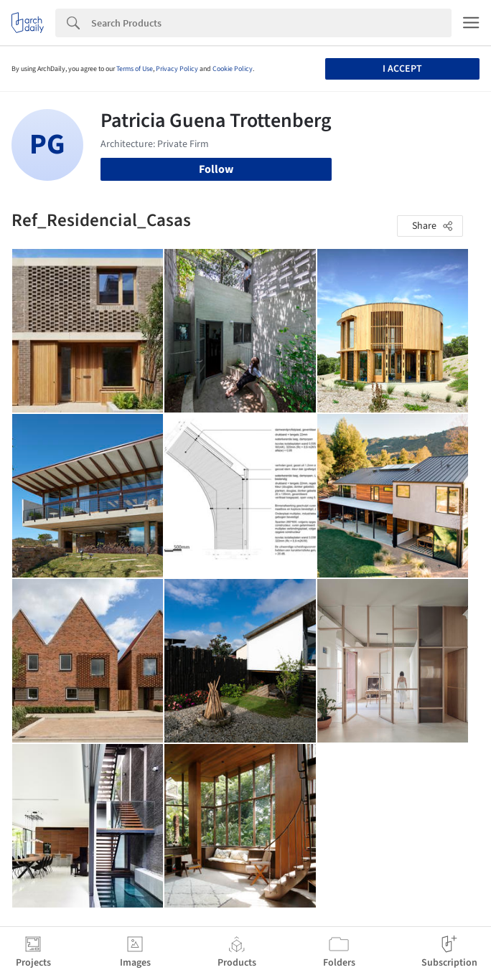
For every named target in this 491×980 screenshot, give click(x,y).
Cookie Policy (233, 69)
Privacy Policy (177, 69)
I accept (402, 69)
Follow (216, 169)
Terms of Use (135, 69)
